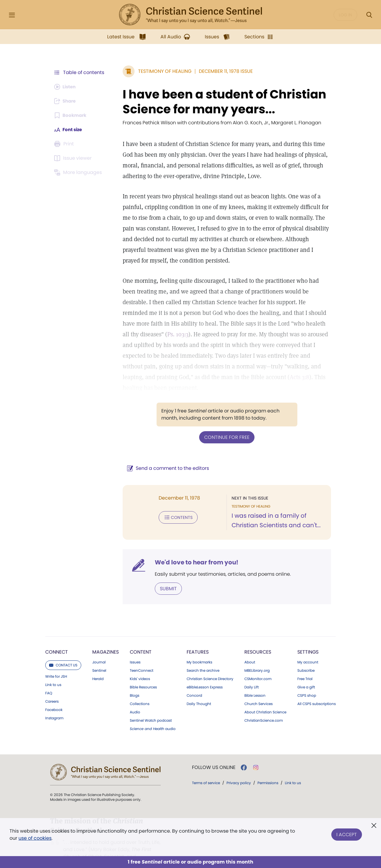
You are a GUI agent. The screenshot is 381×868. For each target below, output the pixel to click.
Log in (345, 15)
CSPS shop (307, 684)
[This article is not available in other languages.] (79, 172)
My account (308, 651)
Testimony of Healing (162, 71)
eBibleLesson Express (205, 676)
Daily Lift (252, 676)
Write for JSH (56, 665)
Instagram (54, 707)
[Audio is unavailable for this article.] (66, 87)
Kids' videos (140, 668)
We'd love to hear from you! (194, 551)
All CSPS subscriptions (317, 693)
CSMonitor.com (258, 668)
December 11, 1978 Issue (223, 71)
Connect (57, 641)
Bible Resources (143, 676)
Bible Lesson (255, 684)
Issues (135, 651)
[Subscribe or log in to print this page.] (65, 144)
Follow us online (214, 756)
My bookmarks (199, 651)
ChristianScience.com (264, 709)
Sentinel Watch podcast (151, 709)
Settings (308, 641)
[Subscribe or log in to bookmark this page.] (71, 115)
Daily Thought (199, 693)
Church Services (259, 693)
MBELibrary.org (257, 659)
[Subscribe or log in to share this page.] (66, 101)
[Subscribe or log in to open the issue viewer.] (74, 158)
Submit (165, 577)
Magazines (106, 641)
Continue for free (225, 426)
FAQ (49, 682)
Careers (52, 690)
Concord (194, 684)
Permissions (268, 772)
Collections (140, 693)
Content (141, 641)
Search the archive (203, 659)
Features (198, 641)
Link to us (53, 674)
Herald (98, 668)
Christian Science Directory (210, 668)
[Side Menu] (12, 15)
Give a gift (306, 676)
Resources (258, 641)
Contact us (63, 654)
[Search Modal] (369, 15)
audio (153, 718)
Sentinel (99, 659)
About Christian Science (265, 701)
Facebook (54, 699)
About (250, 651)
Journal (99, 651)
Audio (135, 701)
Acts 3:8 (218, 377)
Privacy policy (239, 772)
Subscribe (306, 659)
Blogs (135, 684)
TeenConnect (142, 659)
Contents (175, 506)
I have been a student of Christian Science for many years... (221, 102)
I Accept (347, 833)
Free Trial (305, 668)
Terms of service (206, 772)
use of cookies (35, 838)
